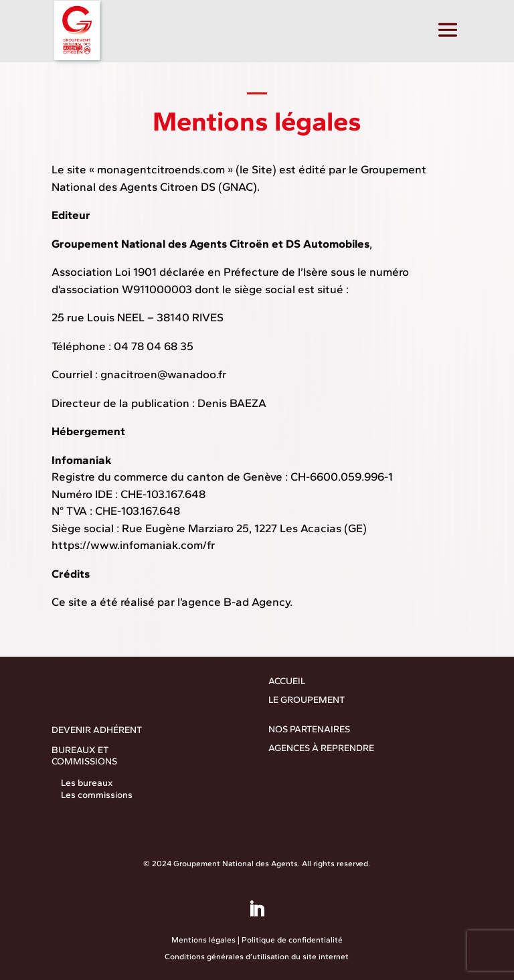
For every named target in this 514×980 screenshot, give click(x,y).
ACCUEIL (287, 681)
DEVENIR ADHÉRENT (97, 730)
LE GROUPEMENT (307, 700)
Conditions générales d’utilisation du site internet (257, 957)
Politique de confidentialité (292, 940)
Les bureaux (87, 783)
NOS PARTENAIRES (309, 729)
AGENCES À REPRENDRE (321, 748)
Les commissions (97, 795)
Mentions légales (203, 940)
